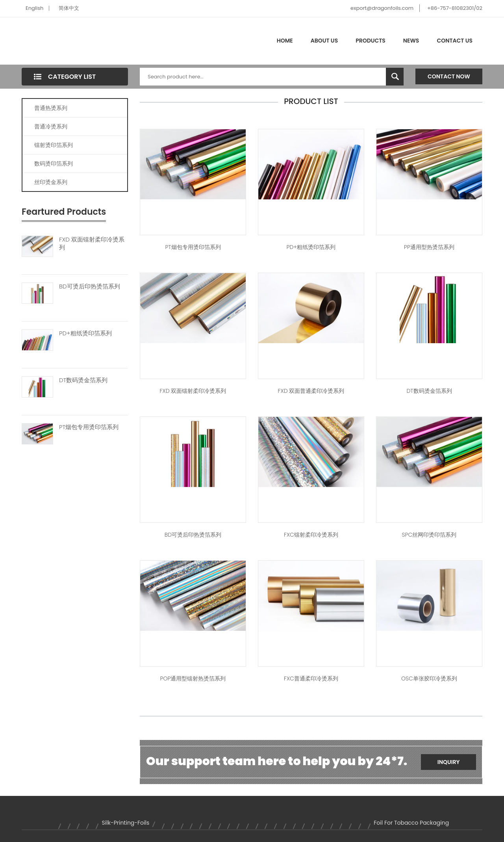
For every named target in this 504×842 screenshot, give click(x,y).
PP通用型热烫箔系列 (429, 247)
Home (285, 41)
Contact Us (455, 41)
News (411, 41)
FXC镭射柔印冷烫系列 (311, 535)
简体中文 (69, 8)
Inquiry (449, 762)
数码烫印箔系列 (54, 164)
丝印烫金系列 (51, 182)
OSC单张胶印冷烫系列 (429, 678)
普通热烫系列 (51, 108)
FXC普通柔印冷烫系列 (311, 678)
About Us (324, 41)
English (34, 8)
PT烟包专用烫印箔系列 (89, 427)
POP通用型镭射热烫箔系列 (193, 678)
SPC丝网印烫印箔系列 (429, 535)
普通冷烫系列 (51, 126)
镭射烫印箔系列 (54, 145)
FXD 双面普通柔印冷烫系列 (311, 391)
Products (371, 41)
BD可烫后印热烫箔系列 (90, 286)
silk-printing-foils (126, 823)
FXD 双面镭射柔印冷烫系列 (92, 243)
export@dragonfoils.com (382, 8)
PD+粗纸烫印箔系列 (85, 333)
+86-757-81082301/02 (455, 8)
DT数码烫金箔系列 (83, 380)
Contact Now (449, 76)
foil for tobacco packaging (411, 823)
